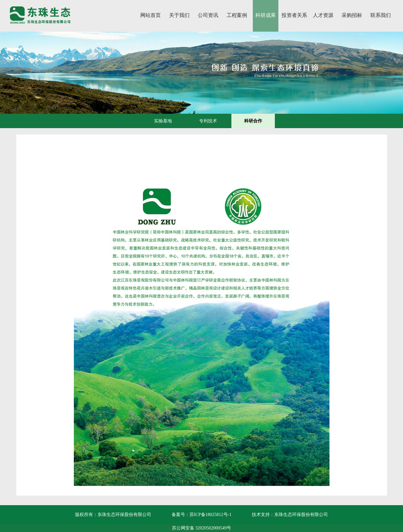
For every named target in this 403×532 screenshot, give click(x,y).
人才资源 (323, 15)
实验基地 (163, 121)
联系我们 (381, 15)
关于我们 (179, 15)
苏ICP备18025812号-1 (210, 515)
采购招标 (352, 15)
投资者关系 (294, 15)
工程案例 (237, 15)
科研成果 (266, 15)
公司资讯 (208, 15)
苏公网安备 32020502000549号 (202, 528)
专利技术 (208, 121)
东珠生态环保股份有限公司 (301, 515)
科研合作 (253, 121)
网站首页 (151, 15)
